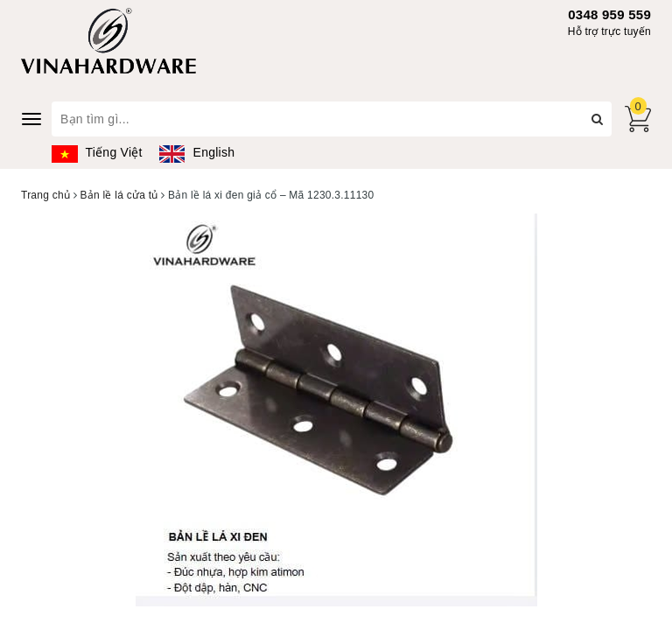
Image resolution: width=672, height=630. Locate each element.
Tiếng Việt (97, 152)
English (197, 152)
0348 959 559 (609, 14)
